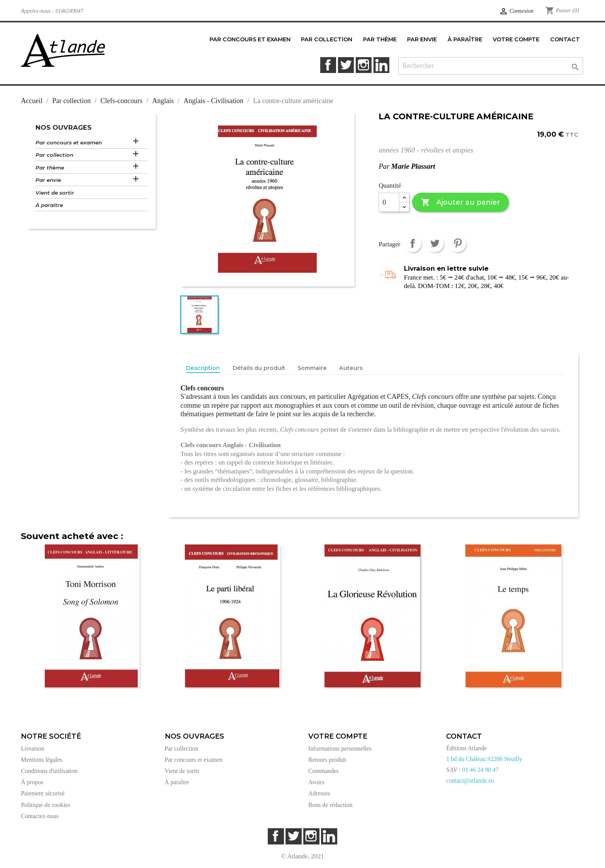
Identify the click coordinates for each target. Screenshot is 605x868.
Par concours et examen (69, 142)
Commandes (324, 771)
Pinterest (457, 243)
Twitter (346, 65)
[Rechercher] (491, 66)
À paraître (49, 205)
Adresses (319, 793)
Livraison (32, 748)
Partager (413, 243)
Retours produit (327, 760)
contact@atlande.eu (470, 781)
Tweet (435, 243)
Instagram (364, 65)
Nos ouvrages (63, 127)
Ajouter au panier (461, 203)
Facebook (328, 65)
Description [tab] (203, 368)
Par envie (48, 180)
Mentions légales (41, 760)
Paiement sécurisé (43, 793)
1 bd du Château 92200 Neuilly (484, 759)
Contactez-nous (40, 816)
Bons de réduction (330, 805)
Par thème (50, 168)
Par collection (54, 155)
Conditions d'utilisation (49, 771)
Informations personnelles (340, 748)
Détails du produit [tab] (259, 368)
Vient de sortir (55, 193)
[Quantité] (389, 202)
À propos (32, 782)
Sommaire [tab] (312, 368)
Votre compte (338, 736)
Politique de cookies (46, 805)
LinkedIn (381, 65)
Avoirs (316, 782)
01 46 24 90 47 (481, 770)
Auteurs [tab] (351, 368)
